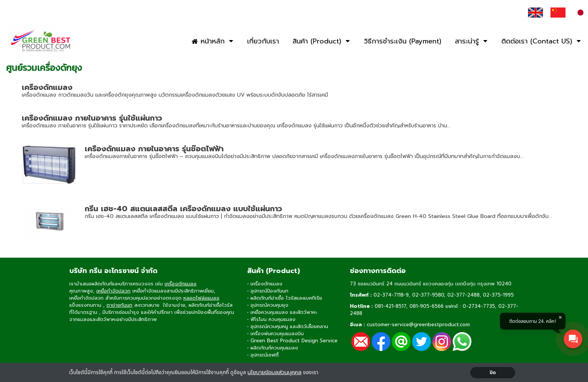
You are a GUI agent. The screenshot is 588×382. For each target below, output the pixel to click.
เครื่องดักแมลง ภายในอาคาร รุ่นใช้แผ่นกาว (92, 118)
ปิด (493, 373)
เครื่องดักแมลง (47, 87)
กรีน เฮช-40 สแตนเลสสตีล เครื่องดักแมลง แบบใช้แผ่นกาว (183, 209)
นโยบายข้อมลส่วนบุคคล (274, 372)
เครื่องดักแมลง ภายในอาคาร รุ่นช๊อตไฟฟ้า (154, 149)
